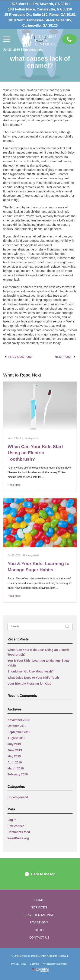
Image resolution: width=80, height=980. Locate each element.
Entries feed (16, 826)
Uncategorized (33, 50)
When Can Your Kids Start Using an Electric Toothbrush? (35, 453)
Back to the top (40, 874)
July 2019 (14, 744)
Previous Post (18, 357)
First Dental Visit (39, 915)
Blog (39, 930)
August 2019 (16, 738)
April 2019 (15, 762)
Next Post (66, 357)
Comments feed (19, 832)
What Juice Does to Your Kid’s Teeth (33, 678)
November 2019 (19, 720)
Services (39, 907)
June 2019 (15, 750)
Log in (12, 820)
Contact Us (39, 937)
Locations (39, 922)
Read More (14, 485)
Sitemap (34, 964)
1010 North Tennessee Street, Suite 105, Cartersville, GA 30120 (40, 23)
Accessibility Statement (55, 964)
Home (39, 900)
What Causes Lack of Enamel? (40, 62)
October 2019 (17, 726)
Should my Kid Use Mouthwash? (31, 671)
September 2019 (19, 732)
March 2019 (16, 768)
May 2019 (14, 756)
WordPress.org (18, 838)
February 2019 (18, 774)
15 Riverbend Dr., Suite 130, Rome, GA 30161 (40, 15)
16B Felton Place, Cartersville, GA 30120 (40, 9)
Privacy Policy (19, 964)
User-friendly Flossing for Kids (29, 684)
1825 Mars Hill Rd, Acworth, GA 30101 (40, 4)
